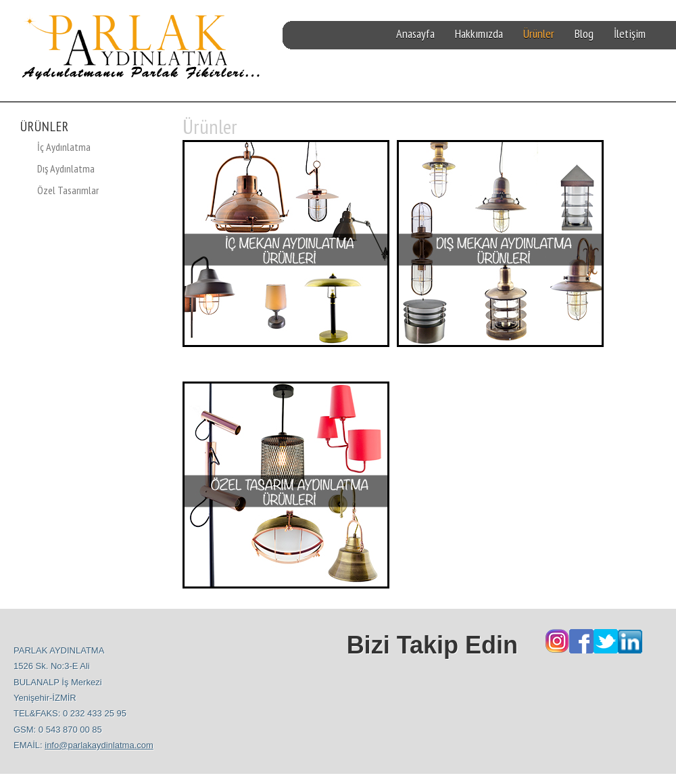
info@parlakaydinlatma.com (99, 745)
